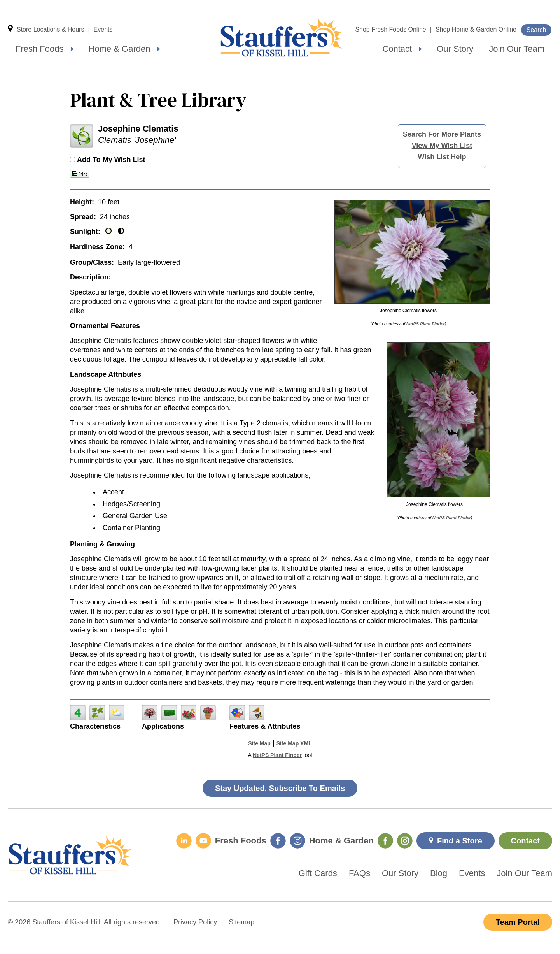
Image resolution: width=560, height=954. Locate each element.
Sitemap (241, 922)
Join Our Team (517, 49)
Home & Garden (120, 49)
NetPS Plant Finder (426, 324)
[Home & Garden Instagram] (405, 841)
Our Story (455, 49)
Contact (397, 49)
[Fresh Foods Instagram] (297, 841)
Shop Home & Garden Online (476, 29)
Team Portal (518, 922)
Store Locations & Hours (50, 29)
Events (103, 29)
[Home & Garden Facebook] (385, 841)
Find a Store (460, 841)
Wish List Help (442, 157)
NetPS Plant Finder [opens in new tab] (277, 755)
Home (282, 37)
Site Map (259, 743)
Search (536, 30)
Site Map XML (294, 743)
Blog (439, 873)
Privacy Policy (195, 922)
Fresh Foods (40, 49)
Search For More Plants (442, 134)
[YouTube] (203, 841)
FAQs (360, 873)
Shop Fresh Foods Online (390, 29)
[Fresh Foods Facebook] (278, 841)
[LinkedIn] (184, 841)
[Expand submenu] (72, 49)
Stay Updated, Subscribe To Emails (280, 788)
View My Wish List (442, 146)
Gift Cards (318, 873)
